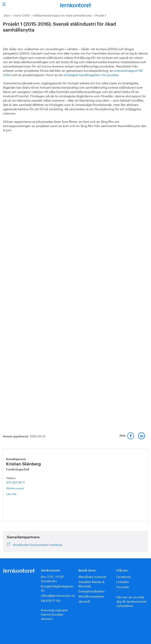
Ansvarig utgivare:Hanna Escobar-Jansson (54, 614)
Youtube (123, 586)
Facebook (124, 576)
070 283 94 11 (15, 482)
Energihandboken (92, 591)
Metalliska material (92, 576)
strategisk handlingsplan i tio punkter (91, 74)
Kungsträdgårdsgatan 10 (57, 588)
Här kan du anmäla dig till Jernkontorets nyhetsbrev (131, 601)
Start (7, 15)
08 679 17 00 (51, 600)
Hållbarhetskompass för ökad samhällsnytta (63, 15)
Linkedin (123, 581)
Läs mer (18, 494)
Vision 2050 (22, 15)
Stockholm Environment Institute (37, 544)
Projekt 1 (101, 15)
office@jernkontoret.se (58, 595)
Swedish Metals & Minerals (91, 584)
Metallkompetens (91, 596)
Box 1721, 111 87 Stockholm (52, 578)
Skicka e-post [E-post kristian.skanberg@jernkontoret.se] (15, 488)
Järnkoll (84, 601)
